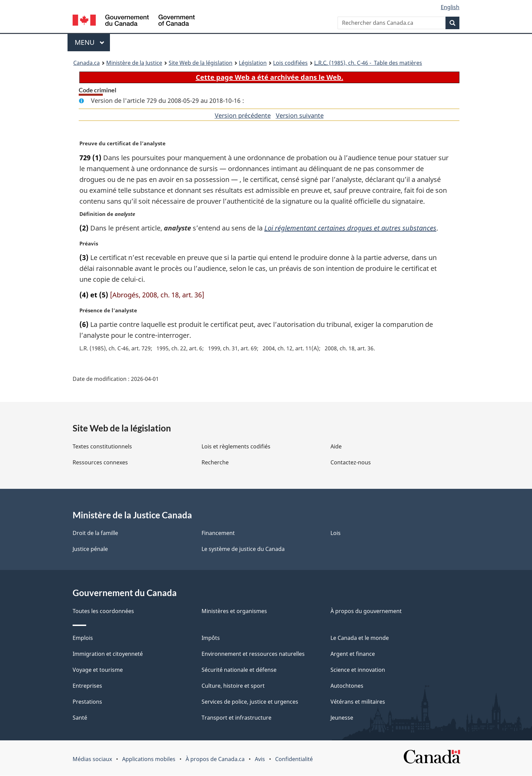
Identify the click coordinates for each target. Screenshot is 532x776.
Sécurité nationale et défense (239, 670)
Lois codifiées (290, 63)
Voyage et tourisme (98, 670)
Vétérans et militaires (358, 702)
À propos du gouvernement (366, 611)
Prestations (87, 702)
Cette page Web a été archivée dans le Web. (270, 77)
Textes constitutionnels (102, 447)
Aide (336, 447)
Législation (253, 63)
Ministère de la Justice (134, 63)
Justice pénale (90, 549)
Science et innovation (358, 670)
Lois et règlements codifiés (236, 447)
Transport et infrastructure (236, 718)
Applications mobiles (149, 759)
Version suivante (300, 115)
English (450, 7)
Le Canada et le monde (360, 638)
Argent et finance (353, 654)
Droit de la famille (95, 533)
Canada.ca (87, 63)
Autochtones (347, 686)
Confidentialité (294, 759)
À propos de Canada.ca (215, 759)
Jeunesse (342, 718)
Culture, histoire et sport (233, 686)
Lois (336, 533)
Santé (80, 718)
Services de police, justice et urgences (250, 702)
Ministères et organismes (234, 611)
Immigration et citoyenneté (108, 654)
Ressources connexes (100, 463)
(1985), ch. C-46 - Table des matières (368, 63)
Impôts (211, 638)
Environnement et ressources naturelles (253, 654)
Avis (260, 759)
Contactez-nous (351, 463)
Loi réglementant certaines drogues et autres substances (350, 228)
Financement (218, 533)
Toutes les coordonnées (103, 611)
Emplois (83, 638)
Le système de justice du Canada (243, 549)
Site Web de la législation (201, 63)
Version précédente (243, 115)
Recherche (215, 463)
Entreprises (87, 686)
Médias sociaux (92, 759)
